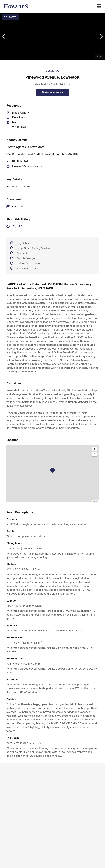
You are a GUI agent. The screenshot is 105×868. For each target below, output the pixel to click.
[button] (52, 37)
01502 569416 (21, 161)
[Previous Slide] (4, 37)
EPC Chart (18, 207)
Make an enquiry (52, 92)
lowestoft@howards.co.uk (28, 166)
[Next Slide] (101, 37)
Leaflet (95, 501)
